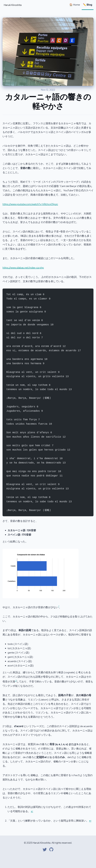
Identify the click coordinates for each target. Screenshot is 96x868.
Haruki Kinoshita (13, 5)
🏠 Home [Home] (75, 5)
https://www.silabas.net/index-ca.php (23, 268)
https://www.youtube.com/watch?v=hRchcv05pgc (30, 204)
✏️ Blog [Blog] (88, 5)
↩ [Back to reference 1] (32, 811)
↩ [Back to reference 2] (90, 821)
